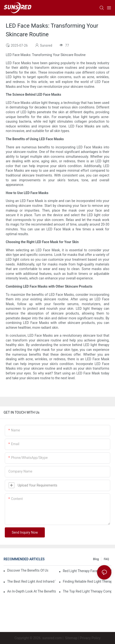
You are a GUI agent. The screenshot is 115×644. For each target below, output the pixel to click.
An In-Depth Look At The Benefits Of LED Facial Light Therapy (32, 591)
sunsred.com (52, 638)
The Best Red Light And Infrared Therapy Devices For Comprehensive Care (32, 581)
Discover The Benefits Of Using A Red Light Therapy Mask (28, 570)
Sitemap (71, 638)
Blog (96, 559)
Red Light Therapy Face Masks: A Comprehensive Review (87, 571)
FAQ (106, 559)
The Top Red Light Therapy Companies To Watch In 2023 (87, 591)
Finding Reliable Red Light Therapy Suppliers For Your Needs (87, 581)
